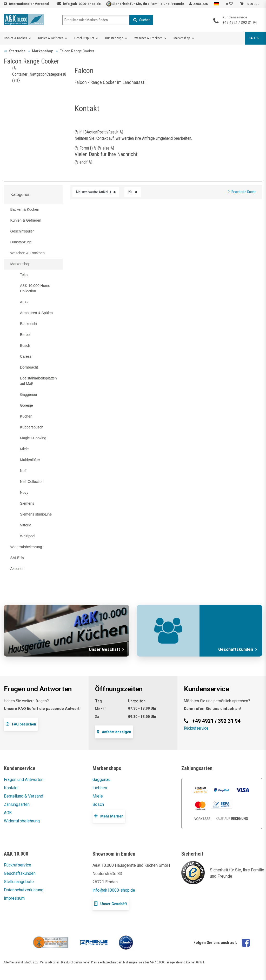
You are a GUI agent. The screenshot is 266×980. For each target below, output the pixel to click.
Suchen (142, 20)
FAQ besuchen (21, 724)
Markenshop (182, 38)
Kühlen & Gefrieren (51, 38)
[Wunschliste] (230, 4)
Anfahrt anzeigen (114, 732)
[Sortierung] (96, 192)
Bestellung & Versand (24, 796)
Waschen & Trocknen (148, 38)
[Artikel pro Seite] (133, 192)
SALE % (254, 38)
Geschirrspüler (84, 38)
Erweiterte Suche (242, 192)
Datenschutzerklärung (24, 890)
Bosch (98, 804)
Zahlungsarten (17, 804)
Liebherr (100, 788)
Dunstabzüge (114, 38)
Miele (98, 796)
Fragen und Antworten (24, 780)
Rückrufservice (196, 728)
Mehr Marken (109, 816)
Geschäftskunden (20, 873)
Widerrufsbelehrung (22, 821)
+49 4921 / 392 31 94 (240, 23)
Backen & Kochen (15, 38)
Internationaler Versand (29, 4)
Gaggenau (101, 780)
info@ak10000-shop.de (82, 4)
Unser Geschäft (111, 904)
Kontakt (11, 788)
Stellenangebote (19, 882)
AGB (8, 813)
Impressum (14, 898)
